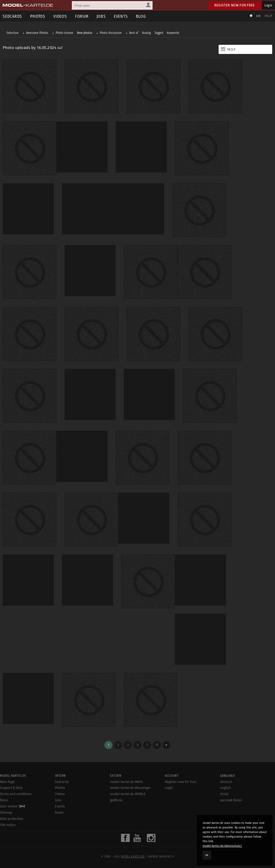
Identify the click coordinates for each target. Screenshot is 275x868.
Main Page (7, 782)
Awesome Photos (37, 33)
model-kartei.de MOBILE (128, 794)
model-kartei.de (133, 857)
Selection (13, 33)
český (224, 794)
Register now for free (235, 5)
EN (258, 16)
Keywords (173, 33)
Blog (141, 16)
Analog (146, 33)
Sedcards (62, 782)
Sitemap (6, 813)
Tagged (159, 33)
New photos (85, 33)
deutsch (226, 782)
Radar (59, 813)
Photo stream (64, 33)
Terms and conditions (16, 794)
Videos (60, 16)
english (225, 788)
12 (157, 745)
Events (121, 16)
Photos (38, 16)
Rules (4, 800)
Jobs (101, 16)
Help (269, 16)
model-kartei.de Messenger (131, 788)
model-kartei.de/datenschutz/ (222, 846)
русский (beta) (231, 800)
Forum (82, 16)
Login (268, 5)
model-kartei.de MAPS (126, 782)
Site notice (8, 825)
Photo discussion (111, 33)
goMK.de (116, 800)
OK (207, 855)
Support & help (11, 788)
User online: (13, 806)
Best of (134, 33)
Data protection (12, 819)
